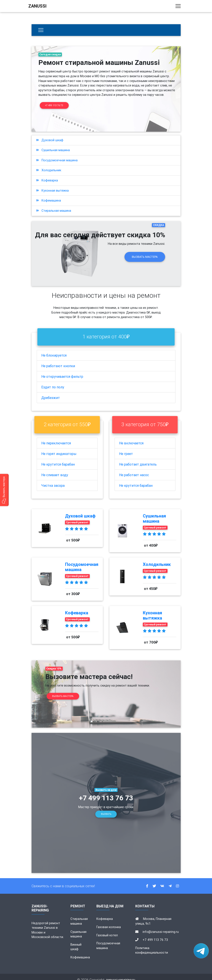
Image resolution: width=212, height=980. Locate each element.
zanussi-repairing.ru (120, 974)
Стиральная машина (54, 205)
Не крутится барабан (58, 458)
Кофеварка (47, 175)
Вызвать (106, 808)
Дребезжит (51, 392)
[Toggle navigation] (178, 7)
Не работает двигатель (138, 458)
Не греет (126, 448)
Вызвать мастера (145, 251)
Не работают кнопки (58, 360)
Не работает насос (134, 469)
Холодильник (49, 165)
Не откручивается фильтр (62, 371)
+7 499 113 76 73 (54, 105)
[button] (4, 490)
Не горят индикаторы (59, 448)
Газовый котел (107, 929)
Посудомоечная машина (57, 154)
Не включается (131, 437)
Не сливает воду (55, 469)
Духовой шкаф (50, 134)
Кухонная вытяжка (52, 185)
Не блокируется (54, 349)
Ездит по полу (53, 381)
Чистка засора (53, 480)
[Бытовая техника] (41, 30)
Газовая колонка (109, 921)
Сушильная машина (53, 144)
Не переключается (56, 437)
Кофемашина (49, 195)
